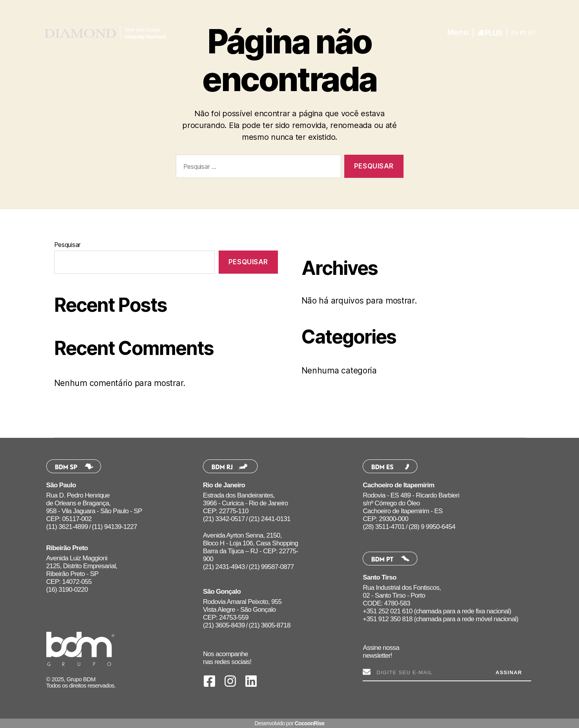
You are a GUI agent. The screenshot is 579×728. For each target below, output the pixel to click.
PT (523, 33)
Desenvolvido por (289, 723)
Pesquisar (68, 245)
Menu (458, 32)
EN (515, 33)
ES (532, 33)
